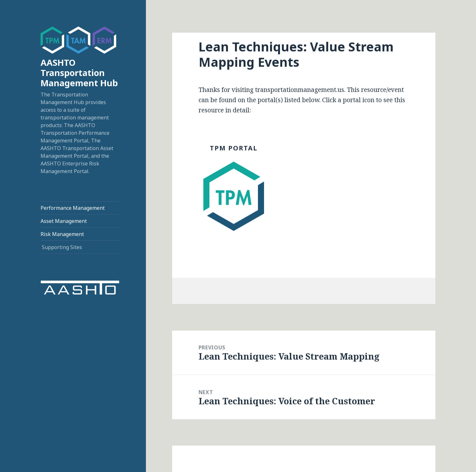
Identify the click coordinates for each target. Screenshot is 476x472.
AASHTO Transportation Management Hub (79, 73)
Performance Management (73, 208)
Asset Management (64, 221)
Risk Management (62, 234)
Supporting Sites (62, 247)
